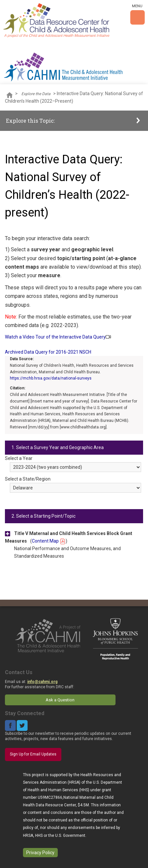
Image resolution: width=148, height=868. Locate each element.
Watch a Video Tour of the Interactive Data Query (55, 337)
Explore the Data (36, 94)
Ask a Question (60, 700)
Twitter (22, 725)
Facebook (10, 725)
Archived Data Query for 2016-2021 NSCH (48, 352)
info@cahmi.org (42, 682)
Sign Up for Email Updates (33, 754)
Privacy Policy (40, 853)
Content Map (49, 541)
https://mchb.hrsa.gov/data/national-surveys (51, 378)
